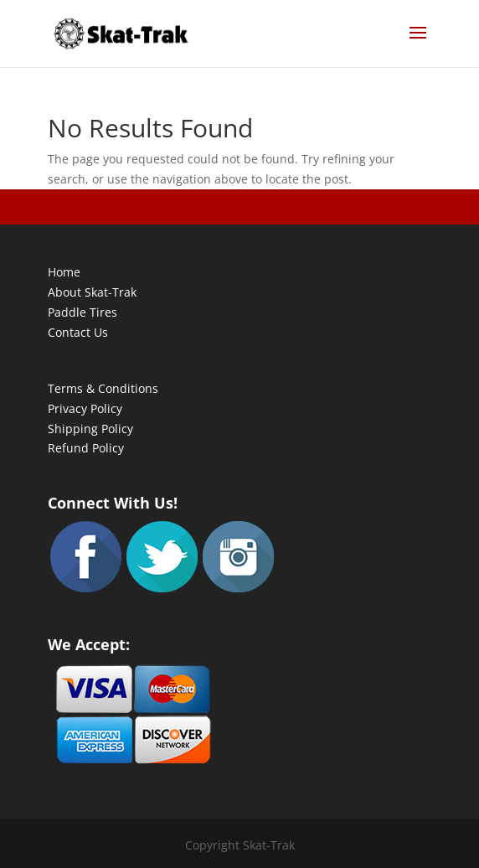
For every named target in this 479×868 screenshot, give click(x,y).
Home (64, 272)
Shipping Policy (90, 429)
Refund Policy (86, 448)
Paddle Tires (82, 312)
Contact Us (78, 332)
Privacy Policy (85, 408)
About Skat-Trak (92, 292)
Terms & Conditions (103, 388)
